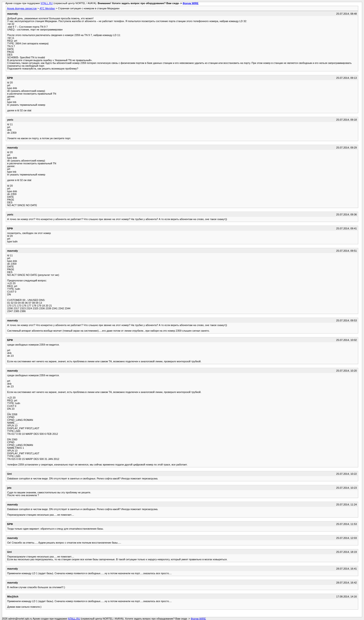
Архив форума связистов (22, 8)
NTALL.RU (47, 3)
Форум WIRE (190, 3)
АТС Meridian (47, 8)
